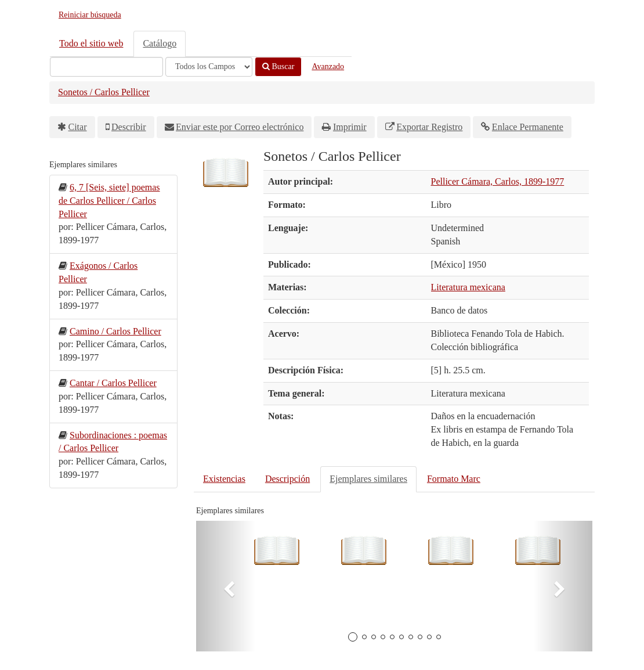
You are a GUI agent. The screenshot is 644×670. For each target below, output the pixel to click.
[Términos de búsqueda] (106, 67)
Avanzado (328, 66)
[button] (226, 586)
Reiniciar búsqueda (90, 15)
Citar (78, 127)
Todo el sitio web (91, 43)
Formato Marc (454, 479)
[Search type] (209, 67)
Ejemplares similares (368, 479)
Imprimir (350, 127)
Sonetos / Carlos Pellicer (104, 92)
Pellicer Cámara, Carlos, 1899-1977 (498, 181)
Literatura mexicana (468, 287)
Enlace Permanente (528, 127)
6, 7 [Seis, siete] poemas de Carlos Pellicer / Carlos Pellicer (109, 201)
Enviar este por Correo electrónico (240, 127)
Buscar (278, 66)
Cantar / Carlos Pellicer (113, 383)
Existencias (224, 479)
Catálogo (160, 43)
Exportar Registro (429, 127)
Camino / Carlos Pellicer (115, 331)
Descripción (287, 479)
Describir (129, 127)
